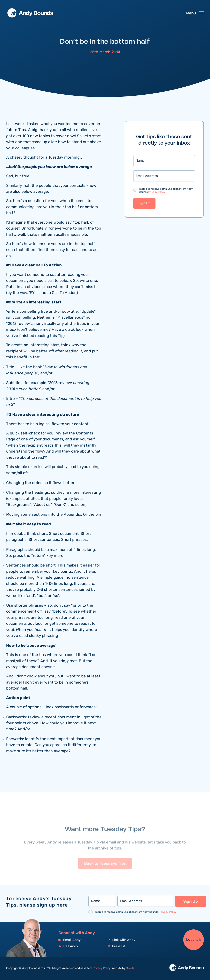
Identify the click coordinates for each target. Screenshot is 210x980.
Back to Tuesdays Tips (105, 873)
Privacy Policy (157, 192)
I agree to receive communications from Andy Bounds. (166, 191)
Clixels (130, 968)
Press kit (116, 946)
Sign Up (144, 204)
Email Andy (70, 940)
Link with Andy (122, 940)
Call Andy (68, 946)
